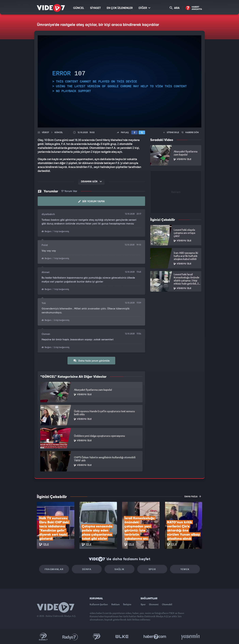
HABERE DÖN (190, 133)
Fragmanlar (54, 569)
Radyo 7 (70, 637)
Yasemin (191, 637)
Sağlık (119, 569)
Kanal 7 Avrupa (97, 637)
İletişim (127, 604)
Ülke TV (122, 637)
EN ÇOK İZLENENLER (120, 8)
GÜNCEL (79, 8)
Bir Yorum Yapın (91, 201)
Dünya (87, 569)
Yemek (185, 569)
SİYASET (95, 8)
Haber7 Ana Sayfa (194, 8)
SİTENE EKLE (171, 133)
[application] (120, 81)
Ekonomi (154, 604)
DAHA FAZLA (193, 496)
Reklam (115, 604)
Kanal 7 (43, 637)
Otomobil (167, 604)
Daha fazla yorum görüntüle (91, 361)
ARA (175, 8)
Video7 (45, 133)
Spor (152, 569)
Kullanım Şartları (99, 604)
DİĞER (144, 8)
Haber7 (155, 637)
